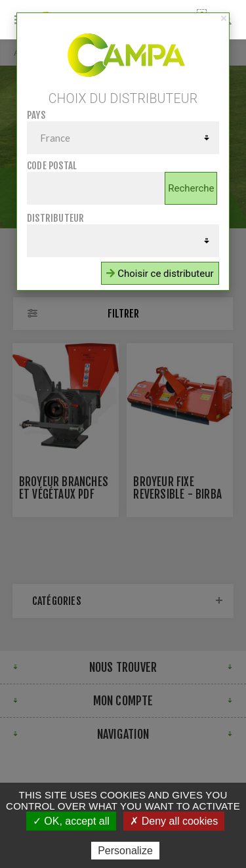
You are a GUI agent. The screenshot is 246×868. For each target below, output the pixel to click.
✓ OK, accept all (71, 821)
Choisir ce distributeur (160, 274)
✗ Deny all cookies (174, 821)
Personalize (125, 851)
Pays (36, 115)
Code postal (52, 166)
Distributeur (55, 218)
